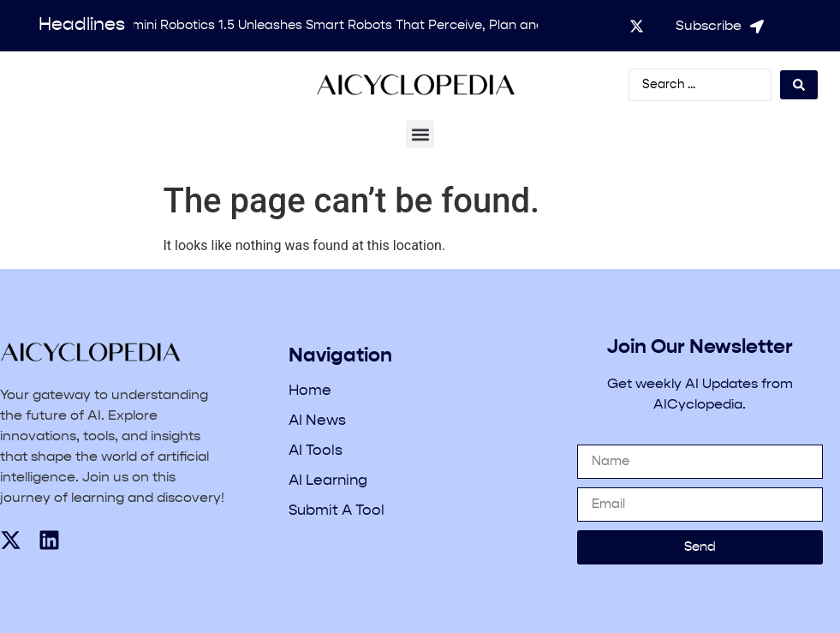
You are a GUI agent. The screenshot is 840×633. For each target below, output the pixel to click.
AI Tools (316, 451)
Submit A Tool (337, 511)
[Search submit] (799, 85)
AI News (317, 421)
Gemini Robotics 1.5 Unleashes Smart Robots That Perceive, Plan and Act (346, 25)
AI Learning (328, 481)
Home (310, 391)
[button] (420, 134)
